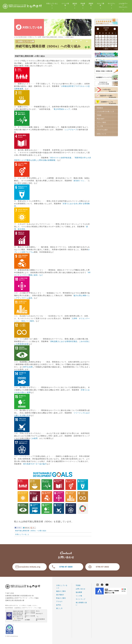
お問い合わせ (81, 589)
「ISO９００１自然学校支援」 (61, 158)
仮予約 (59, 605)
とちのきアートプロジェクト (123, 5)
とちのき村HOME (21, 37)
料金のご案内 (61, 598)
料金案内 (83, 4)
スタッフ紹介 (101, 122)
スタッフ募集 (100, 4)
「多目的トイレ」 (79, 181)
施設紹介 (75, 4)
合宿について (101, 133)
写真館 (99, 115)
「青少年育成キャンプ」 (62, 109)
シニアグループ (71, 130)
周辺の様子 (101, 118)
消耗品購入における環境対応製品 (64, 341)
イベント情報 (65, 4)
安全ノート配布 (28, 321)
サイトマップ (111, 4)
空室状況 (100, 108)
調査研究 (91, 4)
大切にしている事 (35, 37)
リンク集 (100, 125)
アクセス (59, 601)
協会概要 (79, 592)
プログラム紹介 (102, 129)
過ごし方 (59, 608)
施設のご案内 (61, 591)
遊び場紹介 (60, 595)
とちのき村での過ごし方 (105, 111)
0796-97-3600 (66, 567)
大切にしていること (52, 4)
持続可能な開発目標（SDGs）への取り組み (31, 531)
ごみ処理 (34, 438)
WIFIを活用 (28, 367)
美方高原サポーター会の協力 (35, 464)
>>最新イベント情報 (110, 49)
